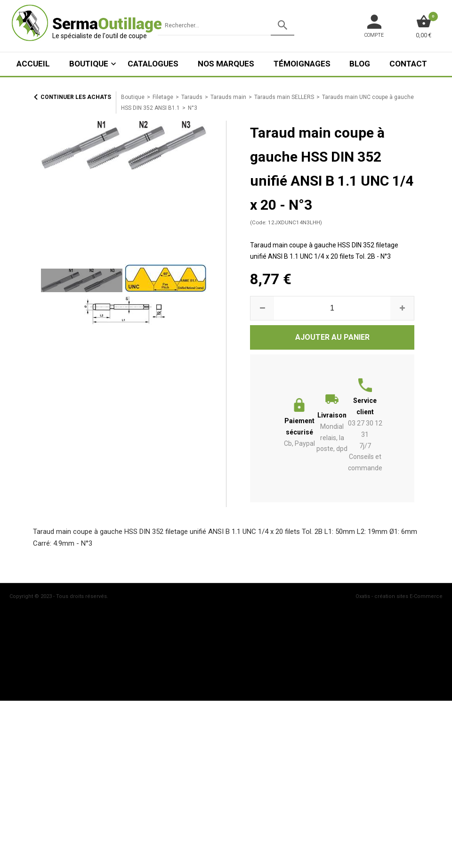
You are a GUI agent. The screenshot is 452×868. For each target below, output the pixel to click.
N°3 (193, 108)
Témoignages (302, 64)
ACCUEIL (33, 64)
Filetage (163, 97)
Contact (408, 64)
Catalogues (153, 64)
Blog (360, 64)
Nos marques (226, 64)
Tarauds (192, 97)
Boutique (89, 64)
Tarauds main (228, 97)
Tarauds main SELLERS (284, 97)
